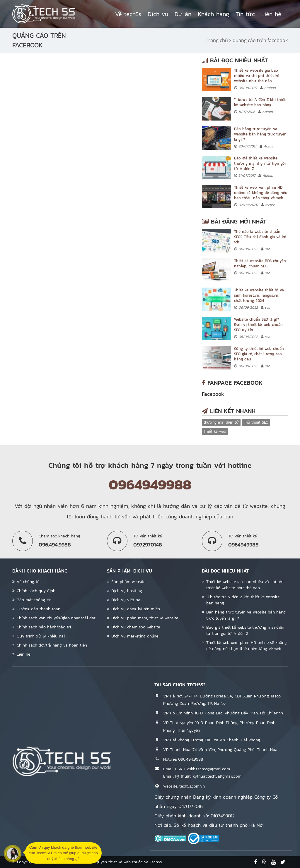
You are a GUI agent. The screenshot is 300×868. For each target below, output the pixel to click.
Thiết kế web (215, 431)
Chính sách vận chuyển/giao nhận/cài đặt (56, 618)
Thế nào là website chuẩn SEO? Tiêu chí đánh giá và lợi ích (260, 237)
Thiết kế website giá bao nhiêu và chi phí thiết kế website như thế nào (257, 76)
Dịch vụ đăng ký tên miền (136, 609)
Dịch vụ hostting (127, 591)
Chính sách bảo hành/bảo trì (44, 627)
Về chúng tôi (29, 582)
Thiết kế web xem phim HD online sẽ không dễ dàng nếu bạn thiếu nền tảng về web (261, 193)
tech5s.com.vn (192, 786)
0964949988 (150, 484)
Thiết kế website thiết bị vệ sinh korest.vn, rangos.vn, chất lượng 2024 (259, 295)
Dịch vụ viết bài (126, 600)
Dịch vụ (158, 14)
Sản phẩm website (128, 582)
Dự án (183, 14)
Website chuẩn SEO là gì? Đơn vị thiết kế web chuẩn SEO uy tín (258, 325)
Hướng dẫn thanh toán (39, 609)
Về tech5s (128, 14)
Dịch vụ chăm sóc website (136, 627)
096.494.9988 (191, 759)
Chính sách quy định (36, 591)
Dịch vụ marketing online (135, 636)
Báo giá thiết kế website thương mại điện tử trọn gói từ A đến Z (260, 163)
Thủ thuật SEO (256, 422)
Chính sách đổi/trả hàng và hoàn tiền (52, 645)
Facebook (213, 394)
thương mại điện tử (221, 422)
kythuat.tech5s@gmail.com (217, 776)
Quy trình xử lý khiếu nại (41, 636)
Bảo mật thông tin (34, 600)
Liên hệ (271, 14)
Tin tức (245, 14)
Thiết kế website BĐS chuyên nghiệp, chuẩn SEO (260, 263)
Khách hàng (213, 14)
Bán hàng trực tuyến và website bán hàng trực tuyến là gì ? (260, 134)
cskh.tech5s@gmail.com (209, 769)
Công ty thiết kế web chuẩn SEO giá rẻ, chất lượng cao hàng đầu (259, 354)
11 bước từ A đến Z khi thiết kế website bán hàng (260, 102)
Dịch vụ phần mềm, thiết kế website (145, 618)
